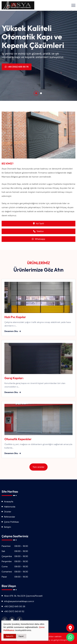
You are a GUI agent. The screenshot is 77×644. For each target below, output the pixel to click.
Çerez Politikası (11, 522)
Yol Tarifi (38, 224)
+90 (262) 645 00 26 (15, 606)
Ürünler (8, 512)
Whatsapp (38, 239)
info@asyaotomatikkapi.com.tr (19, 601)
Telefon (38, 231)
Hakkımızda (10, 507)
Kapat (21, 636)
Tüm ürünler (39, 467)
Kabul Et (10, 636)
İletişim (8, 527)
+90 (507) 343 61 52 (14, 611)
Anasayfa (9, 502)
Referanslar (10, 517)
